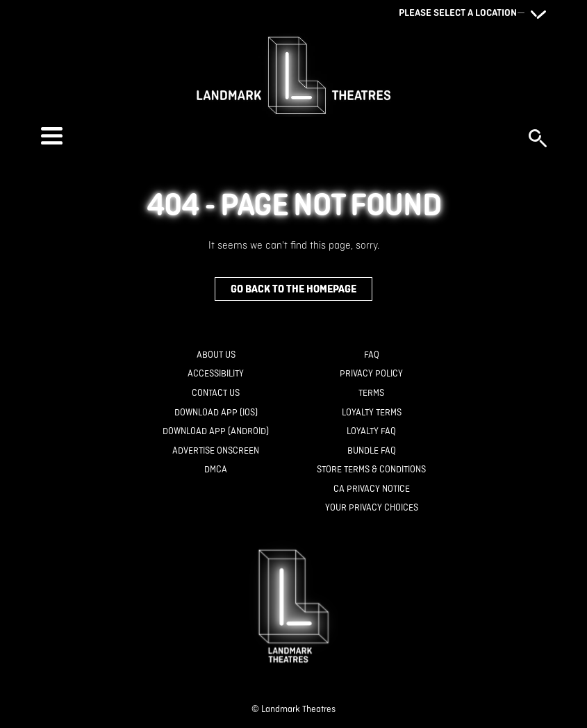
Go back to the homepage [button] (293, 289)
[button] (278, 136)
